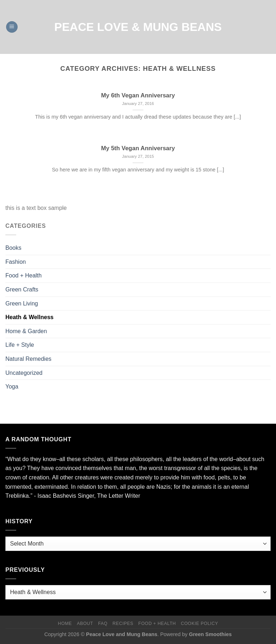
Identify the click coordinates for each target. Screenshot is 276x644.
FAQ (103, 624)
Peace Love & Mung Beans (138, 27)
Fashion (16, 262)
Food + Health (24, 275)
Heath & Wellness (29, 317)
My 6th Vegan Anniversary (138, 95)
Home (65, 624)
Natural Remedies (28, 359)
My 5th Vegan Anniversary (138, 148)
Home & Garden (26, 331)
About (85, 624)
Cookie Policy (199, 624)
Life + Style (20, 345)
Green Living (22, 303)
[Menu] (12, 27)
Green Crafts (22, 289)
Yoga (12, 387)
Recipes (123, 624)
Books (13, 248)
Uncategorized (24, 373)
